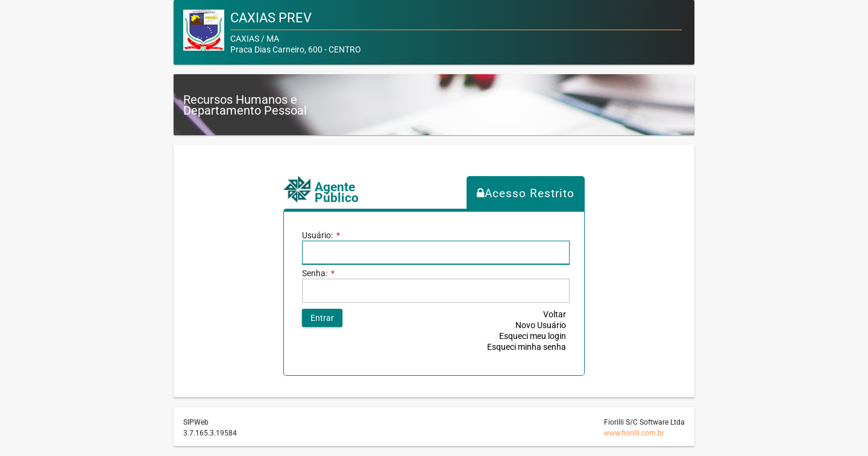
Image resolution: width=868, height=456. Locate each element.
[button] (322, 318)
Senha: (318, 273)
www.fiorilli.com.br (634, 433)
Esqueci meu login (533, 336)
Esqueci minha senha (527, 347)
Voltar (555, 314)
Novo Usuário (541, 325)
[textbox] (436, 291)
